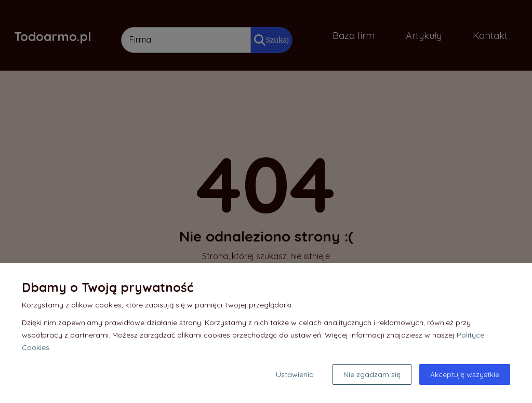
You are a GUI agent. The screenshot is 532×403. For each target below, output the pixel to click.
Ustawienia (295, 374)
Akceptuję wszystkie (465, 374)
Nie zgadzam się (372, 374)
